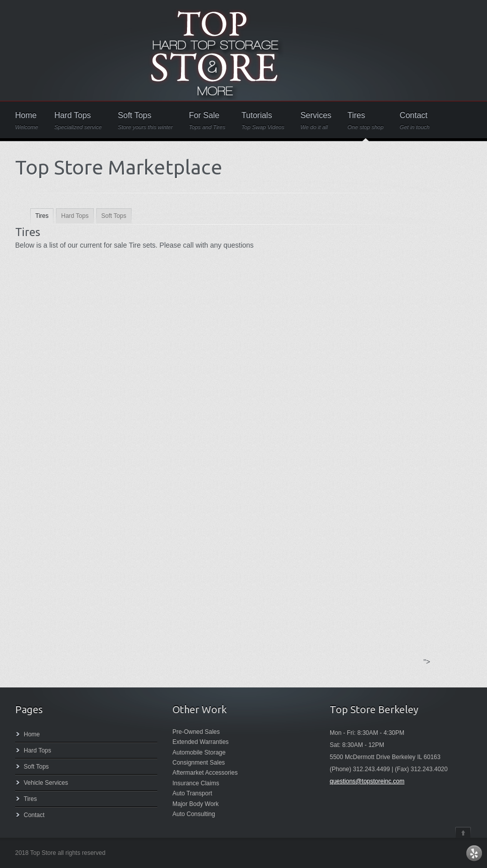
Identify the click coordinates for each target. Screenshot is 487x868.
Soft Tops (145, 121)
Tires (366, 121)
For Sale (207, 121)
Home (27, 121)
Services (316, 121)
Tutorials (263, 121)
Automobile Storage (199, 753)
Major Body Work (196, 804)
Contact (415, 121)
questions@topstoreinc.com (367, 781)
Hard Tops (78, 121)
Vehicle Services (46, 783)
